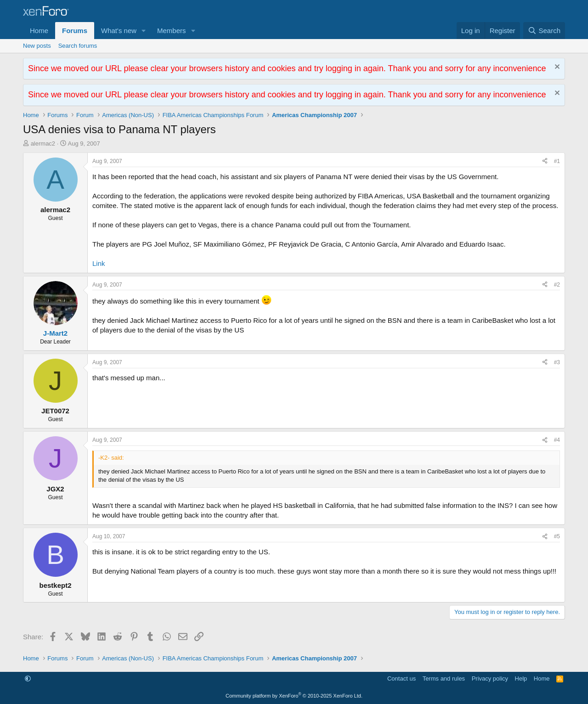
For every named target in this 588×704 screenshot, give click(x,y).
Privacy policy (490, 679)
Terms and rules (444, 679)
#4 (557, 440)
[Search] (544, 31)
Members (172, 31)
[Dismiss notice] (556, 68)
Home (39, 31)
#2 (557, 285)
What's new (119, 31)
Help (521, 679)
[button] (144, 31)
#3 (557, 362)
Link (99, 263)
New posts (37, 46)
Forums (75, 31)
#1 (557, 161)
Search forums (78, 46)
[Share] (545, 161)
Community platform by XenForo (294, 696)
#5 (557, 536)
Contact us (401, 679)
